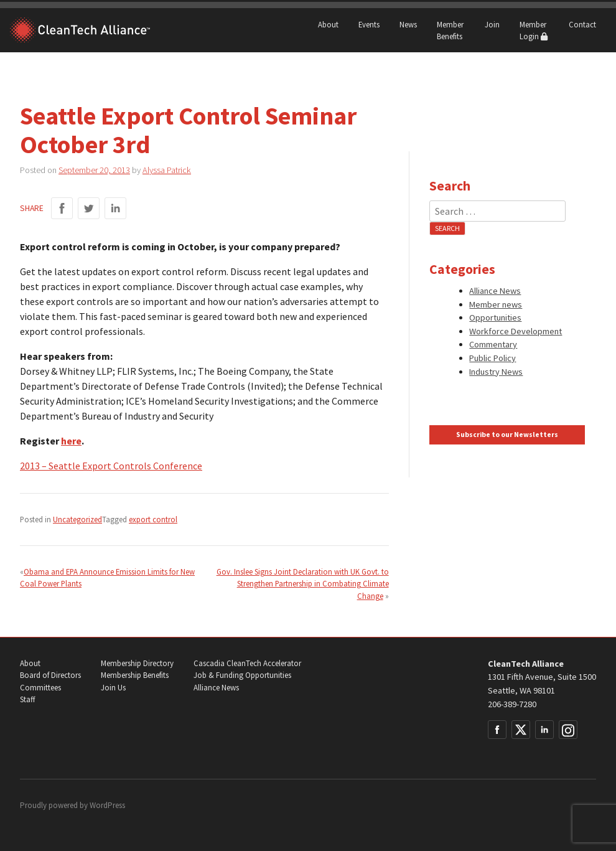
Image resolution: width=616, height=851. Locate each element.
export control (153, 519)
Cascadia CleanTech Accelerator (247, 663)
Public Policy (492, 358)
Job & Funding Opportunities (242, 675)
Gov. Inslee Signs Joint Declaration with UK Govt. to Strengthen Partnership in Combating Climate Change (303, 583)
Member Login (534, 30)
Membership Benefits (135, 675)
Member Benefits (450, 30)
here (71, 441)
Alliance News (495, 291)
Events (369, 24)
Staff (27, 699)
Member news (496, 304)
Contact (582, 24)
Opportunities (495, 317)
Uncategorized (77, 519)
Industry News (496, 372)
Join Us (113, 688)
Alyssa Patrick (167, 170)
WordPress (107, 805)
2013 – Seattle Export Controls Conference (111, 466)
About (328, 24)
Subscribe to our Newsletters (507, 435)
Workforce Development (516, 331)
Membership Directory (137, 663)
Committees (40, 688)
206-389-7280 (512, 704)
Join (492, 24)
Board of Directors (50, 675)
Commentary (493, 344)
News (408, 24)
